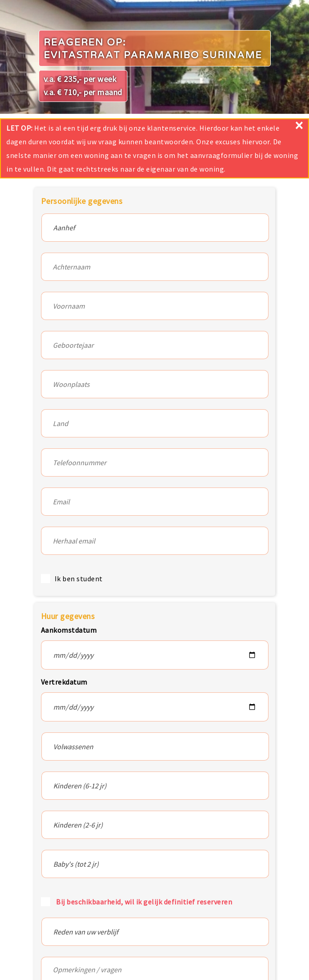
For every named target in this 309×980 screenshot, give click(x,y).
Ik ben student (79, 579)
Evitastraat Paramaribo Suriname (153, 55)
